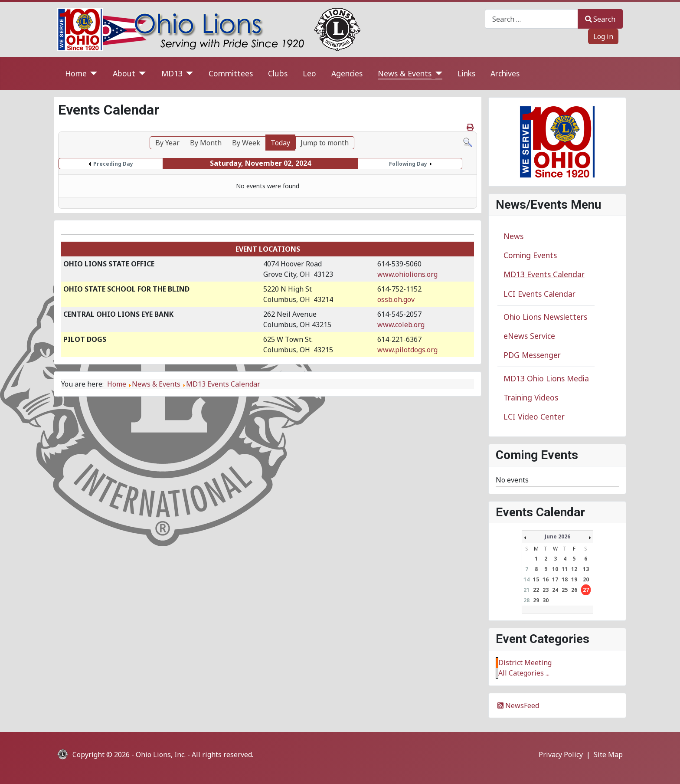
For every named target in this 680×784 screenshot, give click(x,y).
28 (526, 600)
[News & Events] (437, 74)
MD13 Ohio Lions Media (546, 378)
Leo (309, 73)
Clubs (278, 73)
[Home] (92, 74)
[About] (141, 74)
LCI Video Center (534, 417)
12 (574, 569)
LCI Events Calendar (539, 294)
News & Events (405, 73)
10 (555, 569)
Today (280, 143)
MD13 (172, 73)
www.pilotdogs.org (407, 350)
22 (536, 590)
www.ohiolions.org (407, 274)
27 (586, 590)
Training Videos (531, 397)
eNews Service (529, 336)
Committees (231, 73)
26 (574, 590)
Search (600, 19)
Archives (505, 73)
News (513, 236)
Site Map (608, 754)
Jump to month (325, 143)
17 (555, 579)
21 (526, 590)
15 (536, 579)
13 (586, 569)
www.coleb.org (401, 325)
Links (466, 73)
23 (546, 590)
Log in (603, 36)
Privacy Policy (561, 754)
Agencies (347, 73)
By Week (246, 143)
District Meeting (525, 663)
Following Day (408, 164)
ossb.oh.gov (396, 299)
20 (586, 579)
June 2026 (557, 536)
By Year (167, 143)
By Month (206, 143)
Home (76, 73)
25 (565, 590)
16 (546, 579)
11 (565, 569)
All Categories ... (524, 673)
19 (574, 579)
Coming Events (530, 255)
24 (555, 590)
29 (536, 600)
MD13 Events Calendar (544, 274)
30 (546, 600)
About (124, 73)
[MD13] (188, 74)
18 (565, 579)
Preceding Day (113, 164)
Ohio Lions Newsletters (545, 317)
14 (526, 579)
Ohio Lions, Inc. (161, 754)
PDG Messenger (532, 355)
